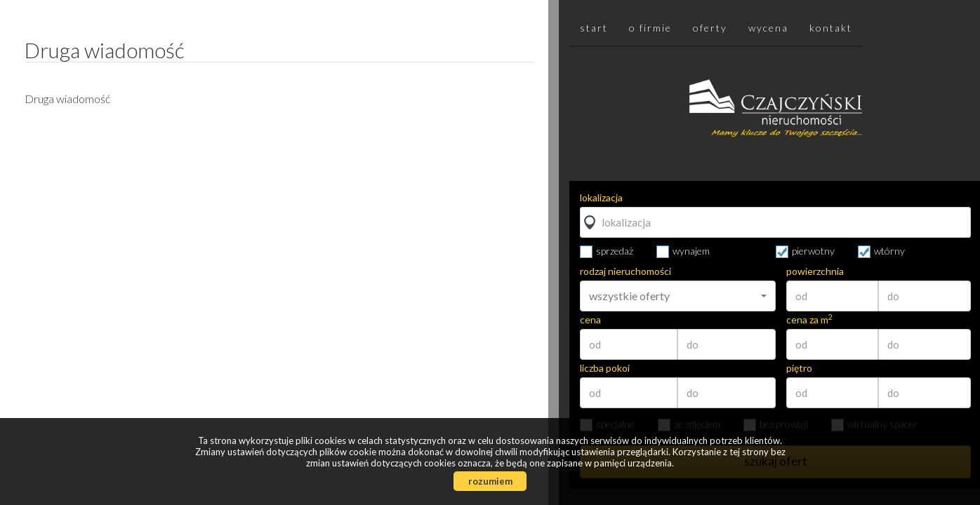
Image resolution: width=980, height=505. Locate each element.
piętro (799, 368)
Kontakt (831, 28)
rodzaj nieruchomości (625, 271)
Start (594, 28)
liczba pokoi (605, 368)
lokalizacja (601, 198)
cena (590, 320)
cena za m (809, 320)
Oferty (710, 28)
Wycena (768, 28)
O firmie (650, 28)
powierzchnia (815, 271)
